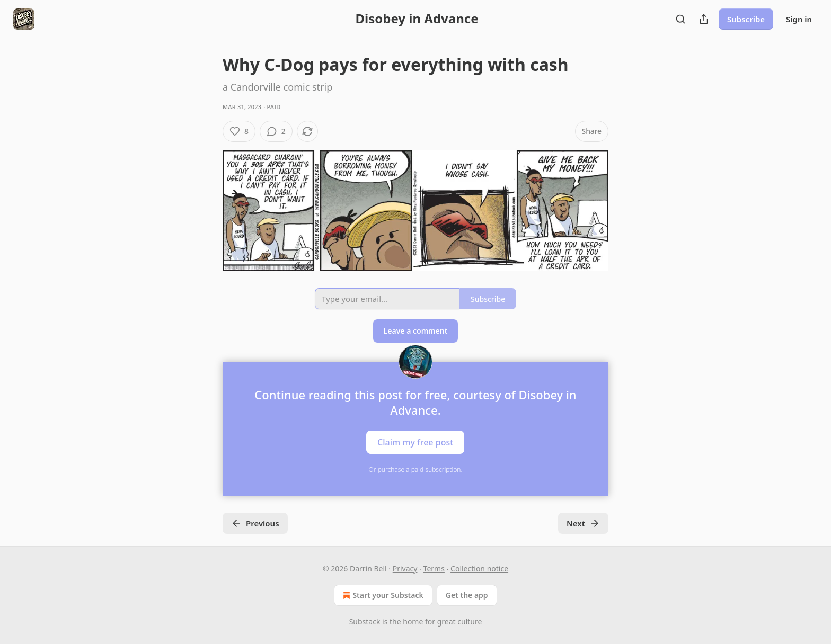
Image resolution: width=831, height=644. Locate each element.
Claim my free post (415, 442)
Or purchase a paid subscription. (416, 469)
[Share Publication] (704, 19)
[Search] (680, 19)
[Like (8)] (239, 131)
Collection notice (479, 569)
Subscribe (746, 19)
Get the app (467, 595)
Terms (434, 569)
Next (583, 523)
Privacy (405, 569)
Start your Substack (382, 595)
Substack (365, 621)
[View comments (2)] (276, 131)
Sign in (799, 19)
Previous (255, 523)
